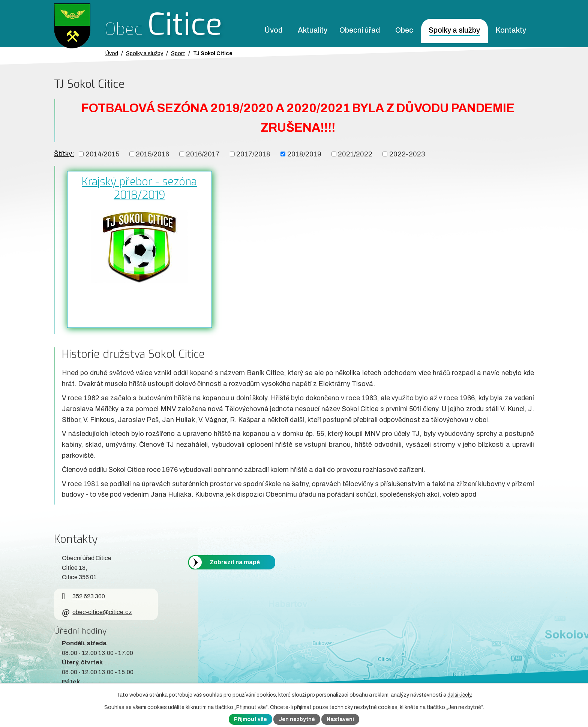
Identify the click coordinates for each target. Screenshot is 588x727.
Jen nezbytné (297, 719)
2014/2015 (102, 154)
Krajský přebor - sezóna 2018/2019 (139, 188)
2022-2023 (407, 154)
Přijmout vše (250, 719)
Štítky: (64, 154)
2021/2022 (355, 154)
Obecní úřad (360, 30)
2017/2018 (253, 154)
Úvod (273, 30)
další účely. (460, 695)
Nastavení (340, 719)
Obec (404, 30)
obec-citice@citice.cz (97, 612)
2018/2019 (304, 154)
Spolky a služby (454, 30)
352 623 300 (83, 596)
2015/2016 (152, 154)
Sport (178, 53)
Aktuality (313, 30)
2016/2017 (203, 154)
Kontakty (511, 30)
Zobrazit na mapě (235, 562)
